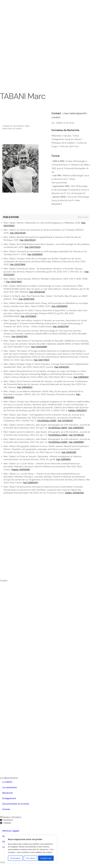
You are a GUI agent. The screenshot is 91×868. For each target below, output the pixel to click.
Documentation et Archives (16, 804)
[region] (31, 849)
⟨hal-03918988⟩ (76, 442)
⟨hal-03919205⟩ (25, 387)
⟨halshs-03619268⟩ (21, 470)
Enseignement (9, 798)
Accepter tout (46, 858)
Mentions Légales (11, 831)
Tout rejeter (31, 858)
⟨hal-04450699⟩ (39, 347)
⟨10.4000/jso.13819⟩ (58, 428)
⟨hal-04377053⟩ (42, 360)
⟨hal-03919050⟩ (76, 428)
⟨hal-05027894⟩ (18, 264)
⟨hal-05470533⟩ (28, 240)
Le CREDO (7, 782)
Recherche (8, 793)
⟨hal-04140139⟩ (69, 452)
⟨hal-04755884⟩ (28, 316)
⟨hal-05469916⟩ (35, 254)
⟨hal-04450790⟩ (19, 337)
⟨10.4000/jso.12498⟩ (47, 421)
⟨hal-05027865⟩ (14, 282)
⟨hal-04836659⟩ (59, 306)
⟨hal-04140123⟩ (62, 367)
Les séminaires (10, 787)
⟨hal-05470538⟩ (18, 233)
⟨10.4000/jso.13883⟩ (58, 435)
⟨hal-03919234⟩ (31, 483)
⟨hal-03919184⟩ (63, 459)
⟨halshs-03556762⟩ (74, 493)
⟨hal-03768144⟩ (65, 421)
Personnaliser (15, 858)
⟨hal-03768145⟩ (76, 435)
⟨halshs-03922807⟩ (78, 410)
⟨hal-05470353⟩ (33, 247)
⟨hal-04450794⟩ (61, 327)
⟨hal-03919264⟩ (81, 377)
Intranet (6, 809)
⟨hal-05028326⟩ (37, 292)
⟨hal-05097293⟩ (26, 299)
